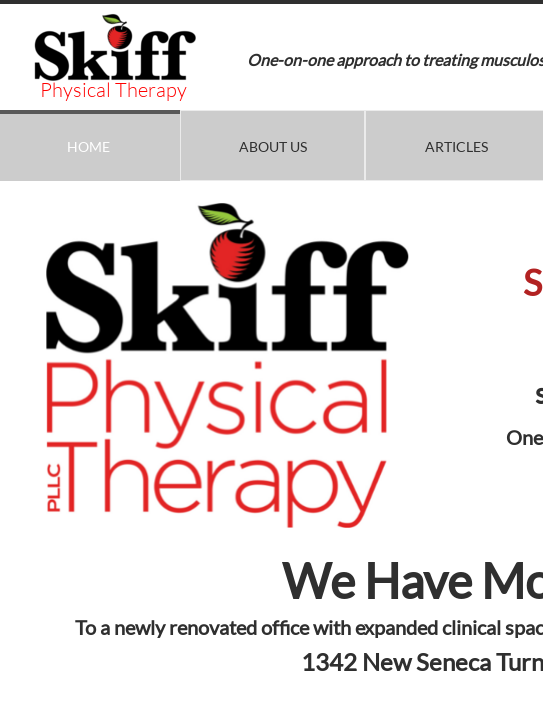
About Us (273, 146)
